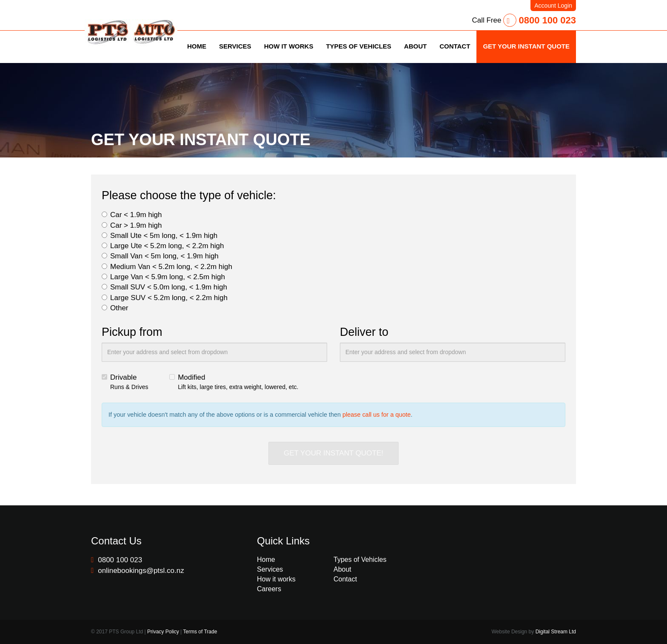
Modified (234, 382)
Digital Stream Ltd (556, 632)
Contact (345, 579)
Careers (269, 589)
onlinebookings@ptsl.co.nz (138, 571)
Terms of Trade (200, 632)
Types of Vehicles (360, 560)
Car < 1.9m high (132, 215)
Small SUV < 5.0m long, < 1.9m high (164, 287)
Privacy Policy (163, 632)
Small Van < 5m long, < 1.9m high (160, 256)
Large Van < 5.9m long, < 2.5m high (163, 277)
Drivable (125, 382)
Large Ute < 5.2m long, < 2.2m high (163, 246)
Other (115, 308)
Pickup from (132, 332)
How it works (276, 579)
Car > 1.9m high (132, 225)
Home (266, 560)
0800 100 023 (540, 20)
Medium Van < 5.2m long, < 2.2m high (167, 267)
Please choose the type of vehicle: (189, 195)
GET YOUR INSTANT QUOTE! (333, 453)
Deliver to (364, 332)
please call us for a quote (377, 415)
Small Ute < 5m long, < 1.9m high (160, 236)
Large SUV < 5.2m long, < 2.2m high (165, 298)
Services (270, 569)
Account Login (553, 6)
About (342, 569)
